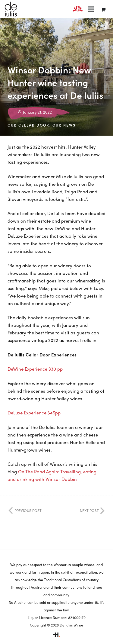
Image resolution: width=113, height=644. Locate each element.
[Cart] (103, 9)
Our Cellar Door (28, 125)
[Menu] (91, 9)
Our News (64, 125)
